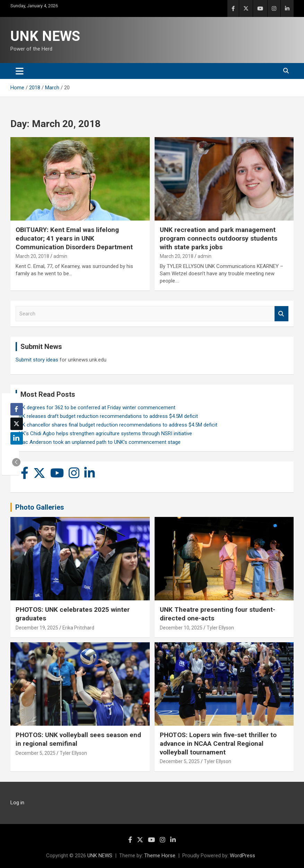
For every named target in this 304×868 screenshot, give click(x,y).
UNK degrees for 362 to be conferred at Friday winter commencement (95, 408)
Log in (17, 803)
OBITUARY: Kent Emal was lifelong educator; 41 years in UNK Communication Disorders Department (74, 238)
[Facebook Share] (17, 409)
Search (281, 314)
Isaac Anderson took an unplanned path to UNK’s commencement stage (98, 442)
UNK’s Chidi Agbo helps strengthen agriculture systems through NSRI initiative (104, 433)
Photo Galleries (40, 507)
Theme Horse (160, 856)
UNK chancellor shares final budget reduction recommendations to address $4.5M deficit (116, 425)
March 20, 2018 (32, 256)
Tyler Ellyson (220, 628)
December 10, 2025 (181, 628)
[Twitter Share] (17, 424)
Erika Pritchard (78, 628)
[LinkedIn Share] (17, 438)
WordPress (242, 856)
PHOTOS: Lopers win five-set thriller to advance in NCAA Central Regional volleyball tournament (218, 743)
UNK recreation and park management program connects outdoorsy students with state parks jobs (219, 238)
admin (60, 256)
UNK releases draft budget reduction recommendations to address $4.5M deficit (107, 416)
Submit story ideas (37, 360)
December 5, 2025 (36, 753)
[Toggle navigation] (20, 71)
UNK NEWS (45, 36)
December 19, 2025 (37, 628)
